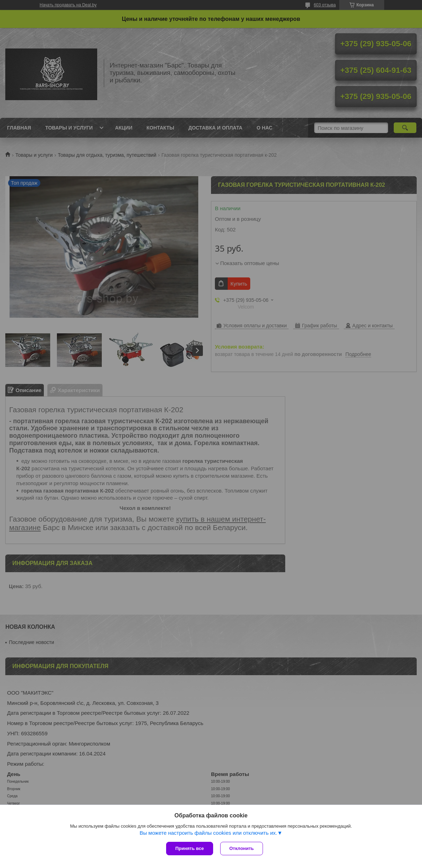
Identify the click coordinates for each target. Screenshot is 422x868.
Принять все (190, 848)
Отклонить (242, 848)
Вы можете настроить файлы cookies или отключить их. (208, 833)
